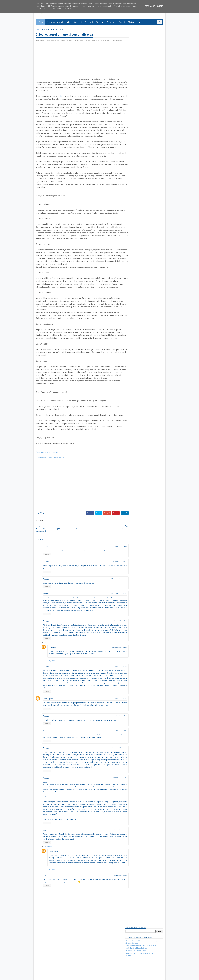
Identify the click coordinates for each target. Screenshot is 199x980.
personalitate (96, 41)
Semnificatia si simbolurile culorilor (51, 492)
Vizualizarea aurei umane (47, 486)
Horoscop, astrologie (55, 22)
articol (62, 99)
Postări (130, 147)
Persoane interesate (144, 357)
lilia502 (46, 581)
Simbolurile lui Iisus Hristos (136, 50)
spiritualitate (40, 43)
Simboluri (78, 22)
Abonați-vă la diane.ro (131, 357)
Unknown (53, 689)
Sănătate (131, 22)
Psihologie (111, 22)
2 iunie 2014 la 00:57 (112, 757)
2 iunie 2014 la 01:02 (112, 772)
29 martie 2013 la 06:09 (111, 660)
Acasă (38, 29)
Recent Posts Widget (130, 350)
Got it (160, 6)
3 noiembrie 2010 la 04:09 (110, 598)
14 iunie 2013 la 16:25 (111, 740)
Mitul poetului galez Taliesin (136, 261)
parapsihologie (86, 41)
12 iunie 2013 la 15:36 (111, 708)
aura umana (56, 41)
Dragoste (100, 22)
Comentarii (131, 151)
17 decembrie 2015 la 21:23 (110, 689)
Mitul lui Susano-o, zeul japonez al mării (140, 301)
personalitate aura (107, 41)
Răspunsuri (48, 685)
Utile (140, 22)
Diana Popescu (49, 740)
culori (78, 41)
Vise (69, 22)
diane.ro (50, 977)
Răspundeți (47, 591)
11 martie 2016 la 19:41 (111, 874)
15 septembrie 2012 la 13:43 (110, 630)
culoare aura (71, 41)
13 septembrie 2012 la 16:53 (110, 615)
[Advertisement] (57, 65)
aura (49, 41)
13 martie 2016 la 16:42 (111, 922)
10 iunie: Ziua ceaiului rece (135, 53)
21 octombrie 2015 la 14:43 (110, 822)
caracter (63, 41)
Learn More (149, 6)
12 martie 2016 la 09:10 (111, 895)
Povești (122, 22)
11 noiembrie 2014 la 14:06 (110, 790)
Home (41, 22)
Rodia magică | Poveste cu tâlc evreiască (140, 48)
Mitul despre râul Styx (133, 340)
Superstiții (89, 22)
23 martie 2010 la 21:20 (111, 581)
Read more (139, 268)
